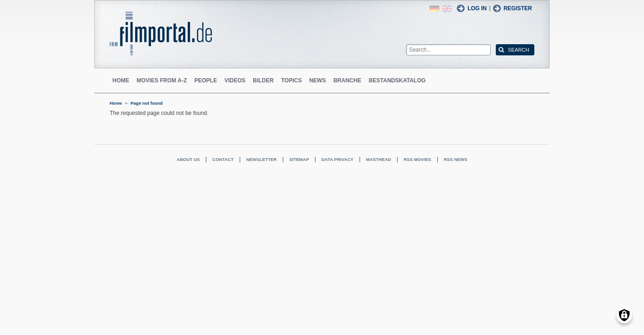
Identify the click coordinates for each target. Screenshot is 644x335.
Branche (347, 80)
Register (518, 8)
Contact (223, 159)
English (447, 9)
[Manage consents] (624, 315)
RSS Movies (417, 159)
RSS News (456, 159)
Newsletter (261, 159)
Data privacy (338, 159)
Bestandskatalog (397, 80)
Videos (235, 80)
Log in (477, 8)
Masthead (379, 159)
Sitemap (299, 159)
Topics (291, 80)
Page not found (147, 103)
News (317, 80)
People (206, 80)
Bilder (263, 80)
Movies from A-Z (162, 80)
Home (121, 80)
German (434, 9)
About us (188, 159)
